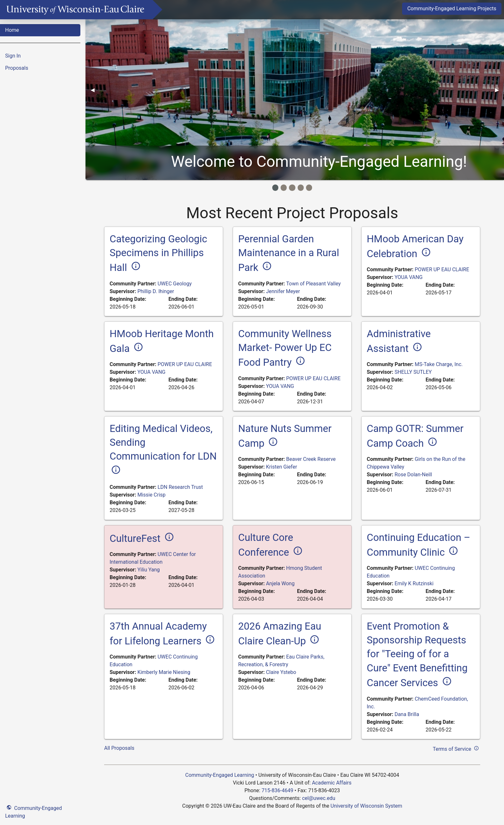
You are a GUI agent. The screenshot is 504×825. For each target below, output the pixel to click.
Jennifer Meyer (283, 291)
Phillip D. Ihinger (156, 291)
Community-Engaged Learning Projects (452, 9)
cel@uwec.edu (319, 798)
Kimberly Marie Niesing (164, 672)
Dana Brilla (407, 714)
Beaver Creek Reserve (311, 459)
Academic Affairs (332, 783)
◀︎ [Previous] (95, 90)
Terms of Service (456, 748)
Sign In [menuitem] (13, 56)
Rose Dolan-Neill (413, 475)
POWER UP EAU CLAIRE (442, 269)
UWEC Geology (175, 284)
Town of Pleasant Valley (313, 284)
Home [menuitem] (12, 30)
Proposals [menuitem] (17, 68)
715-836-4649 (278, 790)
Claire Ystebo (281, 672)
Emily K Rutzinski (414, 583)
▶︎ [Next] (500, 90)
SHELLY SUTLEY (413, 372)
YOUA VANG (408, 277)
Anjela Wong (280, 583)
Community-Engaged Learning (33, 811)
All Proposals (119, 748)
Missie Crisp (151, 495)
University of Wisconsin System (366, 806)
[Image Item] (275, 188)
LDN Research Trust (180, 487)
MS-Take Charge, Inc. (439, 364)
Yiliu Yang (148, 570)
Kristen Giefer (281, 467)
